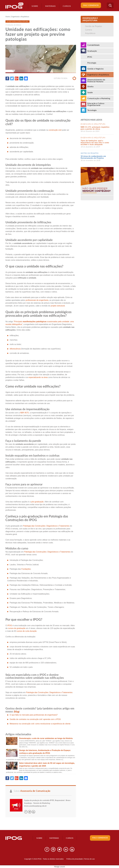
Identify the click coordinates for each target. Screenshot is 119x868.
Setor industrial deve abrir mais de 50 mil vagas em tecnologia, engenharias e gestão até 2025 (47, 764)
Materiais (50, 6)
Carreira (89, 30)
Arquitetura (90, 33)
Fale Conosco (91, 5)
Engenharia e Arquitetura (20, 17)
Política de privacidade (75, 859)
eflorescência (15, 349)
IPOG (10, 625)
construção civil (55, 130)
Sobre (35, 6)
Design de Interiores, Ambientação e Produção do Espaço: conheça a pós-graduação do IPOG (45, 752)
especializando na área (38, 377)
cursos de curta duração (27, 631)
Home (8, 17)
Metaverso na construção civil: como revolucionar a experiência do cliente (40, 724)
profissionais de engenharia (37, 300)
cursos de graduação (17, 628)
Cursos (70, 838)
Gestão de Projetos (94, 26)
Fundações (26, 569)
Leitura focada (65, 78)
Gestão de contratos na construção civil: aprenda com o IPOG (35, 719)
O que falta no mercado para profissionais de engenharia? (34, 715)
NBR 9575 (24, 413)
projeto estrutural (58, 306)
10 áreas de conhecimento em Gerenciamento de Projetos (93, 157)
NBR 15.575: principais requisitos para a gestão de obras (95, 128)
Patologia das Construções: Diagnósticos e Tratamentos (46, 526)
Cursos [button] (67, 6)
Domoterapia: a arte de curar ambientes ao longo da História (46, 738)
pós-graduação (37, 502)
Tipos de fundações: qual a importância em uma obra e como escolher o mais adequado (95, 142)
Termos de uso (89, 859)
